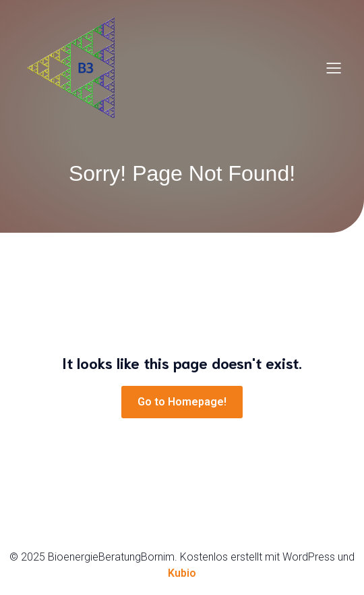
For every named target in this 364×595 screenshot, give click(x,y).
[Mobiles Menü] (334, 67)
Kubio (182, 573)
